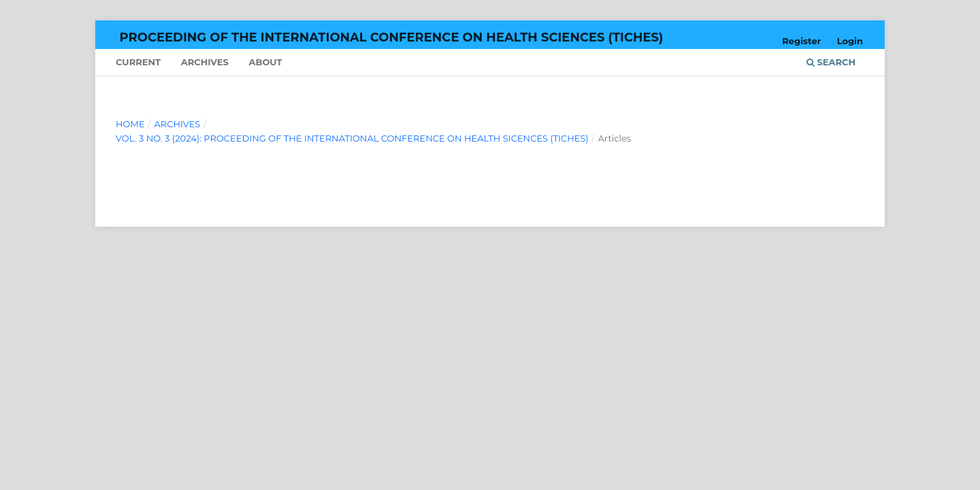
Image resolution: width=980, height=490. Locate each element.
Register (801, 41)
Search (831, 62)
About (265, 62)
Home (130, 124)
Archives (205, 62)
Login (850, 41)
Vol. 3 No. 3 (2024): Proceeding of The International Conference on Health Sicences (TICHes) (352, 138)
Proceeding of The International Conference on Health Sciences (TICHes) (392, 37)
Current (138, 62)
